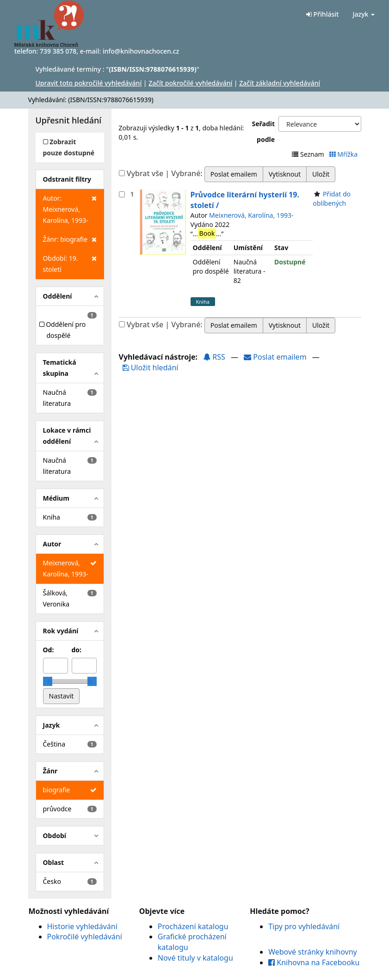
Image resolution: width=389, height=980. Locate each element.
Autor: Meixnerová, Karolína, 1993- (70, 209)
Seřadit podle (264, 132)
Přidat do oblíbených (332, 199)
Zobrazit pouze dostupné (69, 147)
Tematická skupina (60, 368)
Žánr (50, 771)
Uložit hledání (151, 367)
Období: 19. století (70, 263)
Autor (52, 544)
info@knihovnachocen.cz (141, 51)
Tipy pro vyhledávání (304, 926)
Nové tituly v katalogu (195, 958)
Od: (49, 650)
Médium (56, 498)
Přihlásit (322, 14)
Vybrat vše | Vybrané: (165, 173)
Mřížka (344, 154)
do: (77, 650)
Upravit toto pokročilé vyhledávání (89, 83)
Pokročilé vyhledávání (85, 937)
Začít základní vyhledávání (280, 83)
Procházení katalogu (193, 926)
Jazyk (364, 14)
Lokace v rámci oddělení (67, 436)
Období (55, 836)
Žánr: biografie (70, 239)
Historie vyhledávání (82, 926)
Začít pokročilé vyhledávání (190, 83)
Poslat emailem (276, 357)
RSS (214, 357)
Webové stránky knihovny (313, 952)
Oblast (54, 862)
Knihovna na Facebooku (314, 962)
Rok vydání (61, 631)
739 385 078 (58, 51)
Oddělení (58, 296)
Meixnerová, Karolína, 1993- (251, 215)
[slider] (48, 681)
